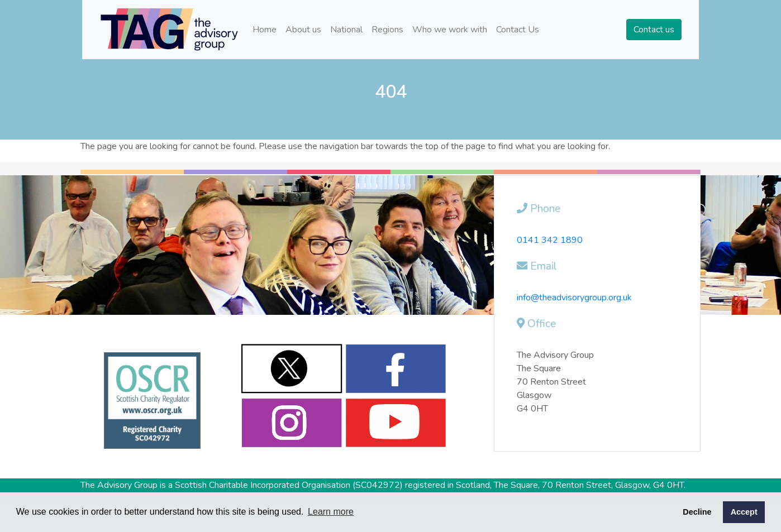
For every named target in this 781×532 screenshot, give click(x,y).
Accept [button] (744, 512)
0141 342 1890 (550, 240)
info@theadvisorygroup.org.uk (574, 298)
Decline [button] (697, 512)
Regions (387, 30)
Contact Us (518, 30)
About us (303, 30)
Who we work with (450, 30)
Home (265, 30)
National (346, 30)
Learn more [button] (331, 512)
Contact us (654, 30)
